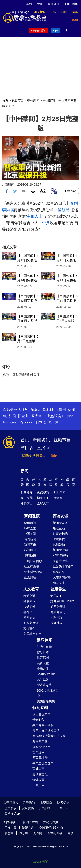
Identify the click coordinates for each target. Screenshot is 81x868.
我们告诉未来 (41, 714)
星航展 (64, 210)
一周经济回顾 (33, 561)
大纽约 (23, 410)
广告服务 (45, 808)
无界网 (38, 833)
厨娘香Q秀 (44, 685)
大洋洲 (61, 410)
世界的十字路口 (63, 566)
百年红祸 (38, 752)
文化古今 (29, 628)
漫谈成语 (29, 617)
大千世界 (43, 679)
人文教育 (31, 589)
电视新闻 (33, 100)
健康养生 (58, 589)
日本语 (41, 422)
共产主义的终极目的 (46, 731)
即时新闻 (59, 493)
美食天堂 (43, 663)
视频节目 (18, 100)
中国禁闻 (49, 100)
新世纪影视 (55, 833)
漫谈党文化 (40, 774)
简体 (75, 4)
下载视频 (70, 191)
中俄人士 (35, 216)
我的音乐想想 (46, 701)
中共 (46, 223)
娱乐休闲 (44, 640)
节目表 (27, 448)
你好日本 (43, 652)
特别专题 (40, 708)
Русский (26, 422)
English (68, 416)
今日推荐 (27, 498)
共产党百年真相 (43, 725)
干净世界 (11, 828)
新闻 (24, 471)
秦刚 (74, 203)
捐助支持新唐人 (34, 456)
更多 (71, 833)
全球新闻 (30, 523)
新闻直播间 (39, 31)
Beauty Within (46, 674)
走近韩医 (56, 623)
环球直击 (30, 528)
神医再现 (56, 617)
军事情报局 (60, 556)
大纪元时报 (51, 822)
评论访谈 (60, 516)
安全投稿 (28, 808)
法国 (12, 416)
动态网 (23, 833)
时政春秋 (59, 539)
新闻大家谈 (60, 523)
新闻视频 (32, 516)
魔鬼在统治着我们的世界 (49, 736)
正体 (67, 4)
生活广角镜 (44, 647)
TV (56, 31)
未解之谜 (29, 596)
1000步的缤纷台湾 (48, 693)
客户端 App (12, 813)
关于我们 (29, 803)
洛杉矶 (48, 410)
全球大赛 (43, 503)
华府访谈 (30, 556)
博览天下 (43, 498)
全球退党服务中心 (51, 828)
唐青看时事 (60, 561)
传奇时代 (38, 720)
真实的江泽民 (41, 747)
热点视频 (43, 493)
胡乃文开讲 (58, 607)
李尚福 (8, 210)
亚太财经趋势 (33, 572)
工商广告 (38, 785)
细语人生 (59, 583)
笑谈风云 (29, 601)
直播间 (43, 448)
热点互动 (59, 528)
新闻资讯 (41, 440)
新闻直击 (30, 545)
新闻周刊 (30, 550)
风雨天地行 (40, 758)
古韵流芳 (29, 607)
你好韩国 (43, 658)
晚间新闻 (30, 539)
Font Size (43, 191)
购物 (54, 456)
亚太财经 (30, 577)
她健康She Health (62, 601)
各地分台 (53, 4)
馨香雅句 (29, 612)
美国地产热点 (32, 634)
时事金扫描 (60, 534)
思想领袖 (59, 545)
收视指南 (46, 803)
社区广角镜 (32, 566)
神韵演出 (27, 503)
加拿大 (36, 410)
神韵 (29, 4)
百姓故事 (38, 769)
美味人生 (43, 669)
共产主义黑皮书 (43, 763)
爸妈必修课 (31, 623)
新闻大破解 (60, 550)
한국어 (54, 422)
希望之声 (28, 828)
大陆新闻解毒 (62, 577)
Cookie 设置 (40, 862)
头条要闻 (27, 493)
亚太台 (37, 416)
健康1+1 (56, 596)
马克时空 (59, 572)
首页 (5, 100)
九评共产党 (40, 741)
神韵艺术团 (30, 822)
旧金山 (23, 416)
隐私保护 (63, 803)
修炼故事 (38, 780)
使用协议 (11, 808)
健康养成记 (58, 612)
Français (10, 422)
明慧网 (9, 833)
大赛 (40, 4)
